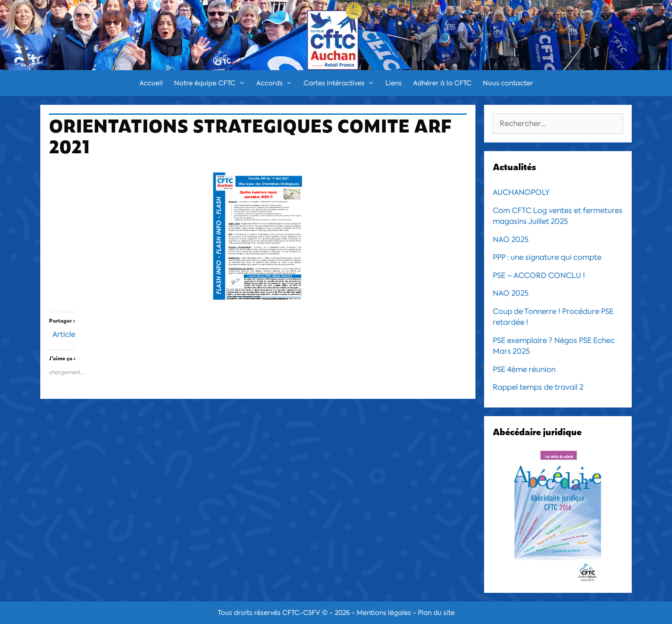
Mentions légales (384, 613)
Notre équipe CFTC (212, 83)
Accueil (151, 83)
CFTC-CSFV (301, 613)
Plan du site (436, 613)
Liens (394, 83)
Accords (277, 83)
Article (64, 333)
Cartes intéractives (342, 83)
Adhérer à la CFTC (442, 83)
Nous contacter (508, 83)
